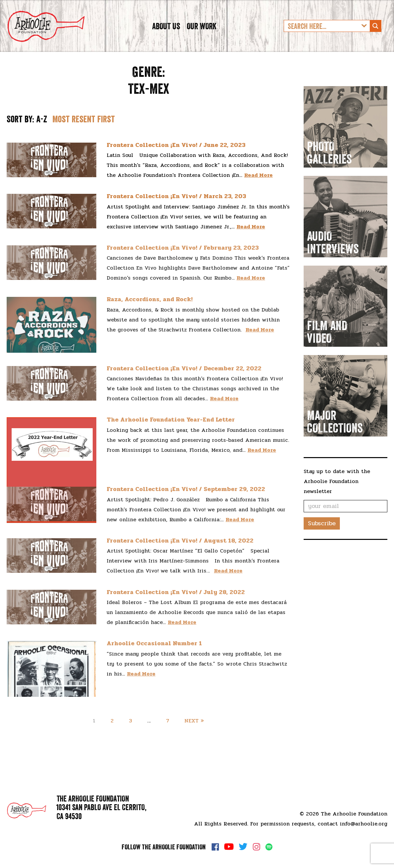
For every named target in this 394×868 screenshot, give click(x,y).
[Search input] (322, 31)
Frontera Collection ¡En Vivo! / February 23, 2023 (183, 257)
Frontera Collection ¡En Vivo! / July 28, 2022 (176, 602)
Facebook (215, 847)
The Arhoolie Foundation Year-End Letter (171, 429)
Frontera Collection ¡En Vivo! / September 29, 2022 (186, 499)
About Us (166, 31)
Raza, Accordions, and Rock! (150, 309)
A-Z (42, 129)
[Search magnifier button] (375, 31)
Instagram (256, 847)
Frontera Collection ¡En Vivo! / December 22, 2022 (184, 378)
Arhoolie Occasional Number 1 (154, 653)
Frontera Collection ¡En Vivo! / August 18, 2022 (180, 550)
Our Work (201, 31)
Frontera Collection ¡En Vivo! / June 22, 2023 (176, 154)
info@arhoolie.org (364, 824)
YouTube (229, 847)
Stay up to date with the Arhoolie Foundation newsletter (337, 491)
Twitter (243, 847)
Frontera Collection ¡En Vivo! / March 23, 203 (176, 206)
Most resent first (84, 129)
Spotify (269, 847)
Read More (258, 185)
